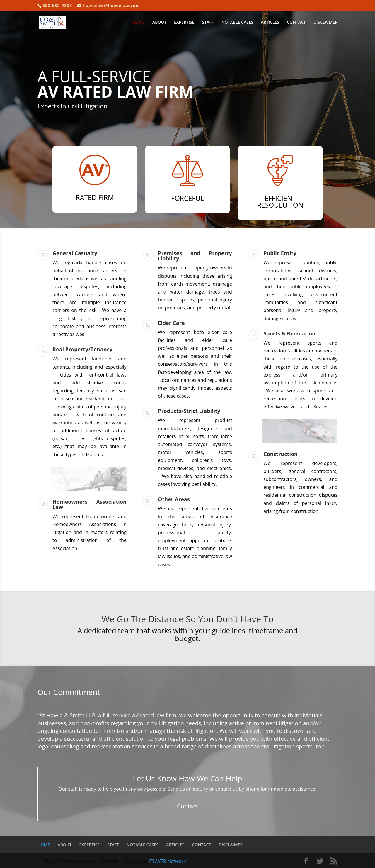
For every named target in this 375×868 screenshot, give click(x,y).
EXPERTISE (184, 23)
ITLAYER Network (167, 861)
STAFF (208, 23)
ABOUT (159, 23)
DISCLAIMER (325, 23)
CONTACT (296, 23)
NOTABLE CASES (237, 23)
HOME (139, 23)
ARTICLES (270, 23)
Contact (187, 806)
